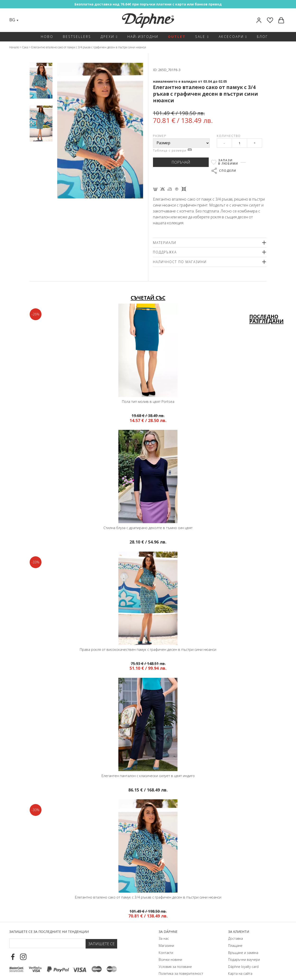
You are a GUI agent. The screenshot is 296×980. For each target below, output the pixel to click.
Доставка (236, 930)
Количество (229, 136)
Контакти (166, 945)
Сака (25, 47)
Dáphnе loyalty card (243, 959)
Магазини (166, 937)
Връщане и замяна (243, 945)
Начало (14, 47)
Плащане (235, 937)
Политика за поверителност (181, 965)
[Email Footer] (47, 935)
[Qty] (240, 143)
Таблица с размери (172, 151)
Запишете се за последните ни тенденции (49, 924)
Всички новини (170, 951)
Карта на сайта (240, 965)
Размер (160, 136)
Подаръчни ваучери (244, 951)
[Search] (27, 20)
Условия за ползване (175, 959)
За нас (164, 930)
